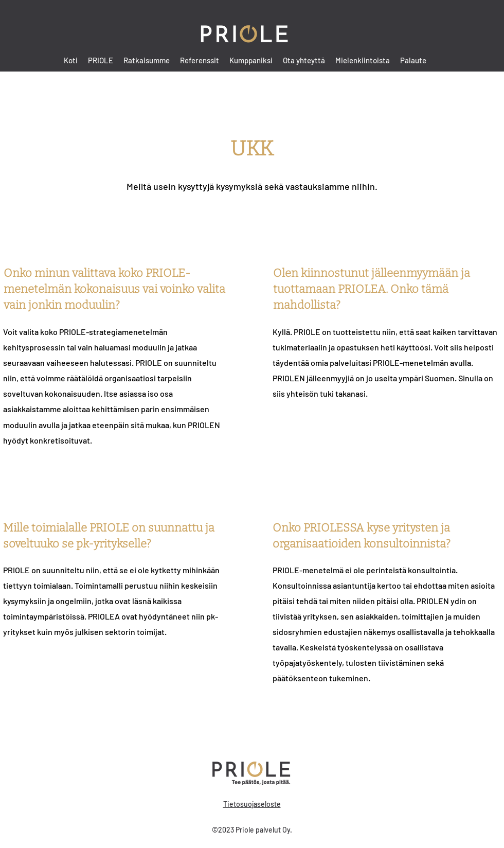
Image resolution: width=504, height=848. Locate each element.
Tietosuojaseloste (252, 804)
